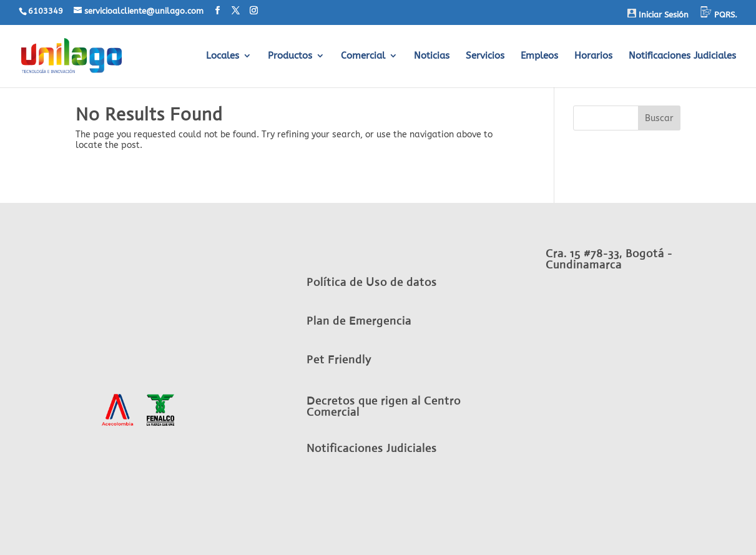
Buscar (659, 118)
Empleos (539, 56)
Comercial (363, 56)
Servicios (485, 56)
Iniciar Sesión (658, 14)
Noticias (432, 56)
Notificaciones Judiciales (682, 56)
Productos (290, 56)
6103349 (46, 11)
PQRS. (719, 13)
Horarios (593, 56)
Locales (223, 56)
